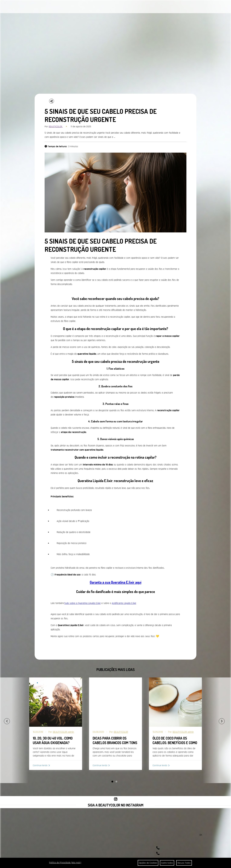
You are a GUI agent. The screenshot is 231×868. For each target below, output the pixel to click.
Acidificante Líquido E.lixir (124, 603)
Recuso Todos (184, 863)
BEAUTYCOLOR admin (63, 732)
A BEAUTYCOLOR (77, 7)
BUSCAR (220, 7)
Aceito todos (167, 863)
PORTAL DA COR (57, 7)
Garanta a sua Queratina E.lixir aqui (116, 582)
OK (201, 835)
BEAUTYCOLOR (56, 127)
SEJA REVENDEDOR (130, 7)
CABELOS (40, 7)
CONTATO (92, 7)
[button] (112, 782)
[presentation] (4, 720)
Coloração (43, 683)
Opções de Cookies (147, 863)
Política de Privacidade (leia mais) (65, 863)
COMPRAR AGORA (150, 7)
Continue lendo (40, 765)
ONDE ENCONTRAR (109, 7)
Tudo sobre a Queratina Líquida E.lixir (82, 603)
